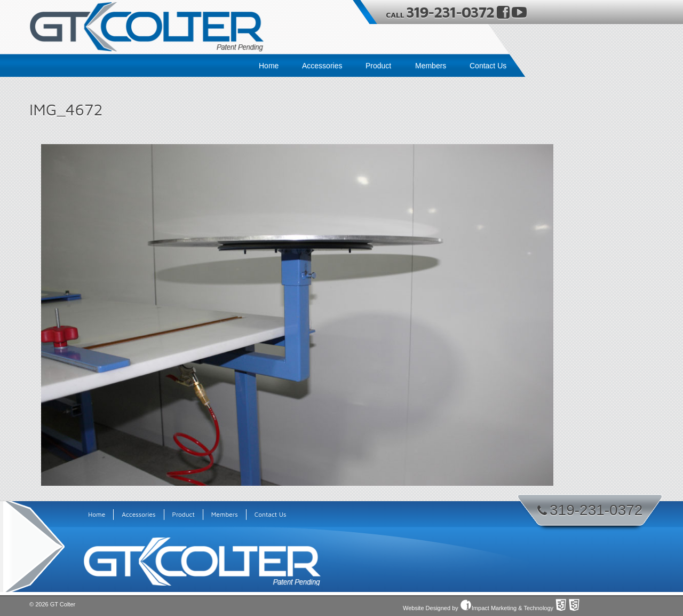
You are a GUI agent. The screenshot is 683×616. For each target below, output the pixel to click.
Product (378, 66)
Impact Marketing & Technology (507, 608)
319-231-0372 (451, 12)
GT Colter (63, 604)
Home (269, 66)
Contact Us (488, 66)
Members (431, 66)
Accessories (322, 66)
